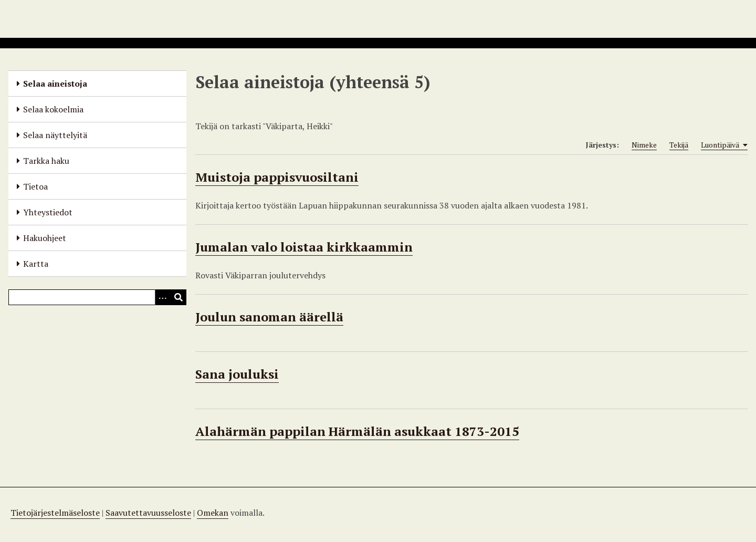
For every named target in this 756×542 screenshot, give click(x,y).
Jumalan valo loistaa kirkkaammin (304, 247)
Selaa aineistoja (55, 84)
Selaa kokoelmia (53, 109)
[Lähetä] (178, 297)
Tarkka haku (46, 161)
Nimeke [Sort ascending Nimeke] (644, 145)
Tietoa (35, 186)
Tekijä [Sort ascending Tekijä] (679, 145)
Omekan (213, 513)
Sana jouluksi (237, 374)
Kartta (36, 264)
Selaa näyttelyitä (55, 135)
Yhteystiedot (48, 212)
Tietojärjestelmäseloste (55, 513)
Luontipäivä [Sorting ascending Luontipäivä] (724, 145)
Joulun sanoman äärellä (269, 317)
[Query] (97, 297)
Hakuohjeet (45, 238)
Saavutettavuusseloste (148, 513)
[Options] (163, 297)
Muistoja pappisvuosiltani (277, 177)
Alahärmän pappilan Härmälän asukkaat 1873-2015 (357, 431)
